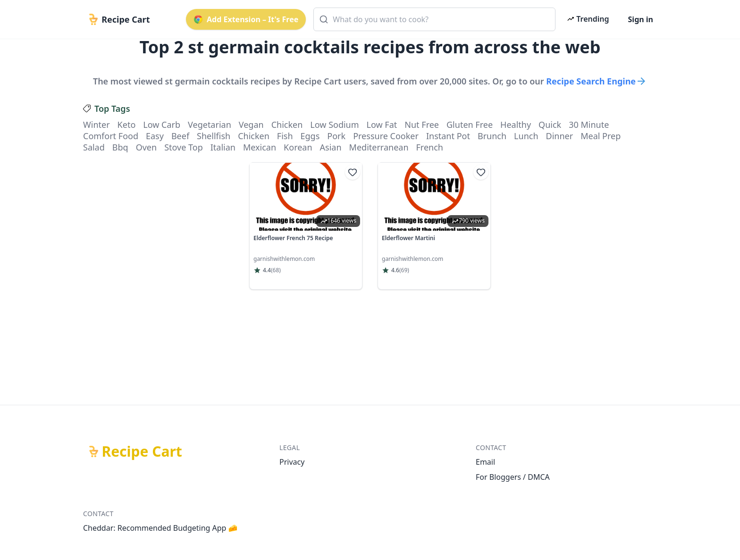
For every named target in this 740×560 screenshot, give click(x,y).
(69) (404, 270)
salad (94, 147)
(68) (276, 270)
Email (485, 462)
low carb (162, 125)
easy (155, 136)
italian (223, 147)
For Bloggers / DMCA (513, 477)
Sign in (641, 19)
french (430, 147)
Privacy (292, 462)
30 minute (589, 125)
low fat (382, 125)
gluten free (470, 125)
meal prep (601, 136)
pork (336, 136)
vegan (251, 125)
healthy (516, 125)
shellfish (214, 136)
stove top (184, 147)
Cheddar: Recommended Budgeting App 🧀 (160, 528)
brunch (492, 136)
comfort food (111, 136)
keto (127, 125)
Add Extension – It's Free (246, 19)
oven (146, 147)
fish (285, 136)
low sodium (334, 125)
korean (298, 147)
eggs (310, 136)
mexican (260, 147)
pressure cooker (386, 136)
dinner (560, 136)
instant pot (448, 136)
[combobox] (434, 19)
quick (550, 125)
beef (180, 136)
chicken (287, 125)
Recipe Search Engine (597, 81)
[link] (306, 226)
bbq (120, 147)
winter (97, 125)
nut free (422, 125)
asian (331, 147)
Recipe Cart (142, 451)
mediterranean (379, 147)
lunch (526, 136)
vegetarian (210, 125)
